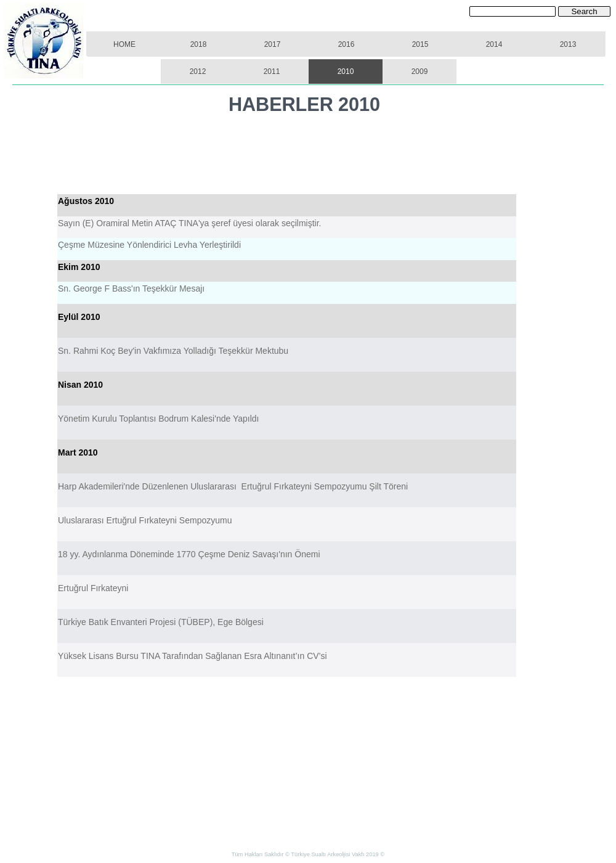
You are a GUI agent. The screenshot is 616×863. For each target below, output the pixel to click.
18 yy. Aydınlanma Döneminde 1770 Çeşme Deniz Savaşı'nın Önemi (189, 554)
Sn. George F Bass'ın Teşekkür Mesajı (131, 288)
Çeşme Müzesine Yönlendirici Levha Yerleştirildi (151, 245)
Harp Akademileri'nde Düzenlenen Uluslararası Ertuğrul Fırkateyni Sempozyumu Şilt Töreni (233, 486)
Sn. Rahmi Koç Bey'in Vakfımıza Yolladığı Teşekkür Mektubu (173, 351)
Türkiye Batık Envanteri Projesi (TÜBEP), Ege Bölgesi (161, 622)
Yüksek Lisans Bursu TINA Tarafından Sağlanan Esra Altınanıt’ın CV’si (192, 656)
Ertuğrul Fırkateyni (93, 588)
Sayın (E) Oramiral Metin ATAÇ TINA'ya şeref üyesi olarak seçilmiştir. (189, 223)
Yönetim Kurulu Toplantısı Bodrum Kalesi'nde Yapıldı (158, 419)
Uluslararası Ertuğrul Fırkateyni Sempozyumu (145, 520)
